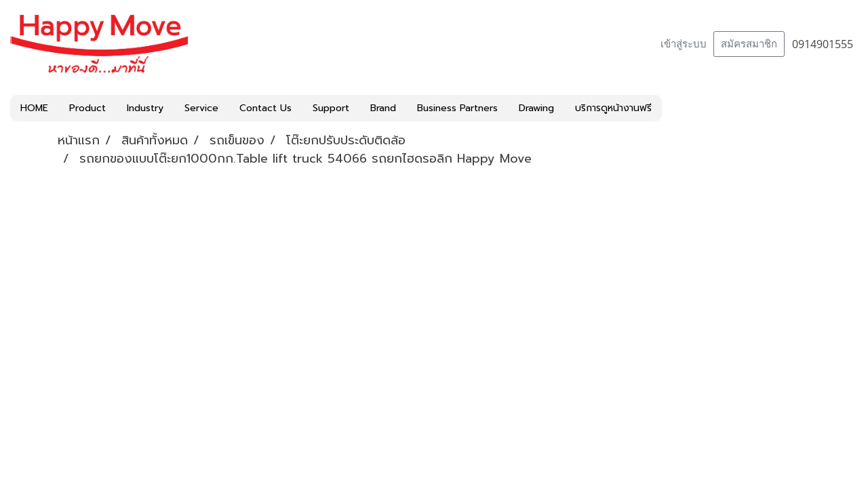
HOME (34, 108)
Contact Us (265, 108)
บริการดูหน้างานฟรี (613, 108)
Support (331, 108)
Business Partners (457, 108)
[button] (674, 108)
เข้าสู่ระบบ (684, 44)
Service (201, 108)
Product (87, 108)
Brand (383, 108)
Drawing (536, 108)
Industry (145, 108)
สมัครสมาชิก (749, 44)
